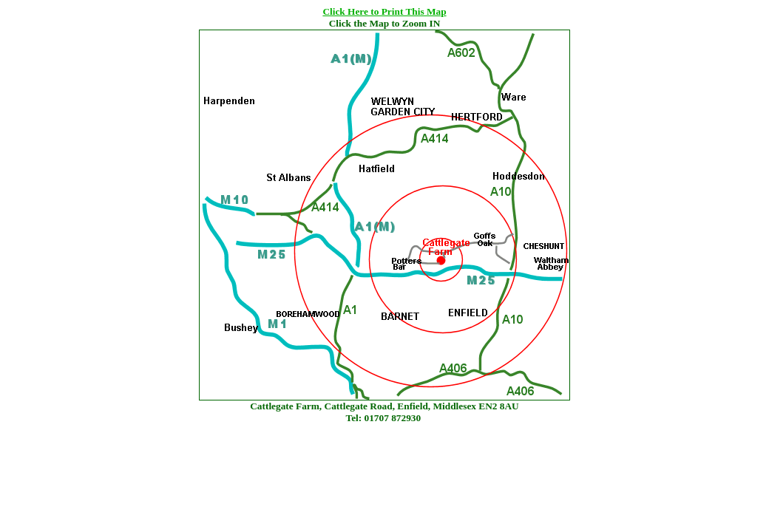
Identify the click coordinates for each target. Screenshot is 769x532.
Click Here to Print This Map (384, 11)
